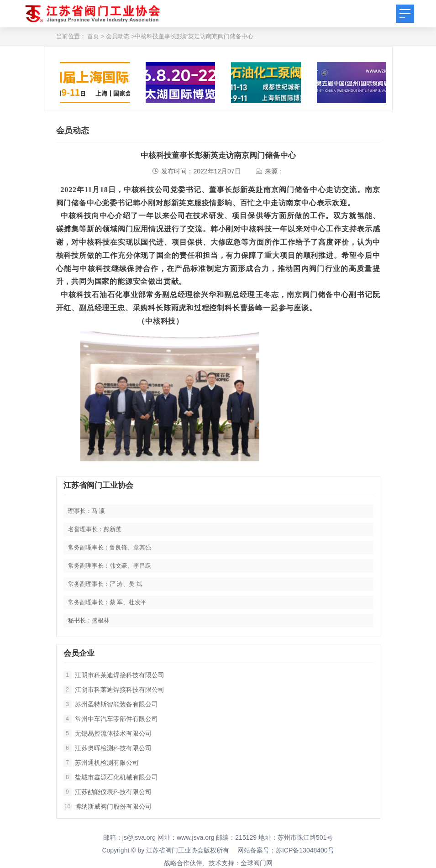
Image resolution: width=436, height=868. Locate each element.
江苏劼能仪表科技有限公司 (108, 792)
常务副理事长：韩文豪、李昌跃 (110, 566)
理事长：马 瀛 (87, 511)
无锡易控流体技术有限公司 (108, 733)
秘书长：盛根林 (89, 620)
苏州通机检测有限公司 (101, 763)
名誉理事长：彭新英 (95, 529)
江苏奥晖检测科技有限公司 (108, 748)
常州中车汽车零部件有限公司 (111, 719)
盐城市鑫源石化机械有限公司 (111, 777)
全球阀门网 (257, 863)
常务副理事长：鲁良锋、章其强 (110, 547)
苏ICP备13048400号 (305, 850)
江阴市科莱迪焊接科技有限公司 (114, 675)
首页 (93, 36)
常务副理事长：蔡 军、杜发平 (108, 602)
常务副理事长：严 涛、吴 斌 (105, 584)
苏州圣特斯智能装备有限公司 (111, 704)
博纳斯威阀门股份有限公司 (108, 806)
